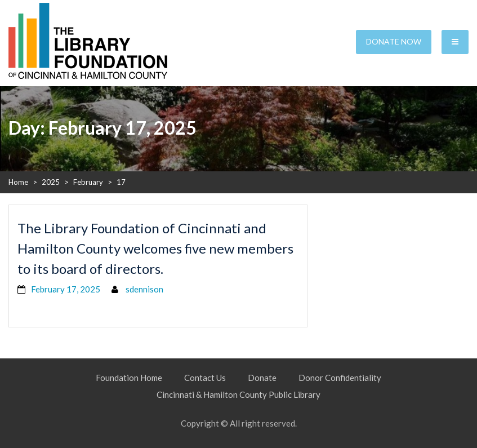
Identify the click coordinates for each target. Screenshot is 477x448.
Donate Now (394, 41)
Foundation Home (129, 378)
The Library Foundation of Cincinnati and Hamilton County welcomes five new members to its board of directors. (155, 248)
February (88, 182)
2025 (51, 182)
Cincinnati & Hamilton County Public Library (238, 394)
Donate (262, 378)
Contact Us (205, 378)
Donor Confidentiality (340, 378)
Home (18, 182)
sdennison (144, 289)
